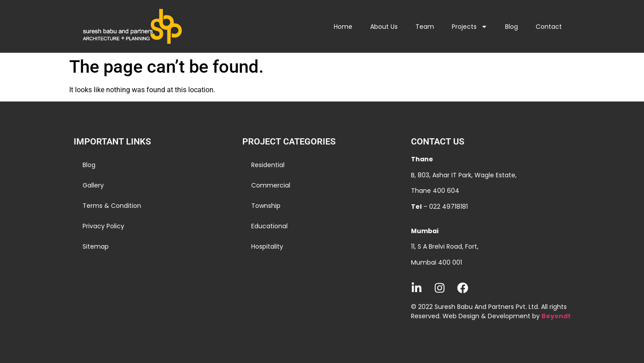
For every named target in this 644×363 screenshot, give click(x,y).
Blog (512, 27)
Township (266, 206)
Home (343, 27)
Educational (269, 226)
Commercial (271, 185)
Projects (470, 27)
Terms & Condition (112, 206)
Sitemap (96, 246)
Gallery (93, 185)
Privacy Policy (103, 226)
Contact (549, 27)
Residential (268, 165)
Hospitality (267, 246)
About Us (384, 27)
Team (425, 27)
